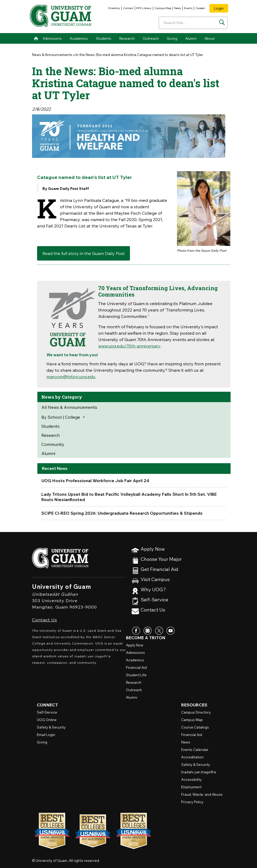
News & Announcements (52, 55)
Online (47, 720)
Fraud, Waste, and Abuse (202, 794)
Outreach (151, 38)
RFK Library (144, 8)
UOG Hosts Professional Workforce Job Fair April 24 (95, 481)
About (209, 38)
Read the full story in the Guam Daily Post (84, 253)
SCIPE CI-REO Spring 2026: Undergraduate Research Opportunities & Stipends (122, 513)
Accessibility (191, 779)
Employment (191, 787)
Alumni (191, 38)
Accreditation (192, 757)
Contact (128, 8)
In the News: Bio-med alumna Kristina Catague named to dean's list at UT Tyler (139, 55)
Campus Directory (196, 712)
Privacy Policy (192, 802)
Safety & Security (51, 727)
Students (104, 38)
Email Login (46, 735)
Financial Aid (136, 667)
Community (53, 444)
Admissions (52, 38)
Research (127, 38)
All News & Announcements (69, 407)
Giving (172, 38)
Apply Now (153, 549)
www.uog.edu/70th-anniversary (129, 346)
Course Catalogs (195, 727)
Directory (114, 8)
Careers (200, 8)
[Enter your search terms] (193, 23)
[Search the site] (222, 22)
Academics (79, 38)
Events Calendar (195, 750)
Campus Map (163, 8)
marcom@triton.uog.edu (71, 377)
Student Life (136, 675)
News (178, 8)
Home (36, 38)
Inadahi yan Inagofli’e (199, 772)
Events (188, 8)
